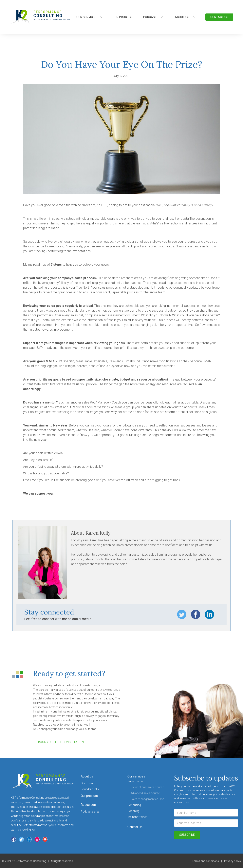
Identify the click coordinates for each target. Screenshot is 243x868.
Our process (89, 796)
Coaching (133, 811)
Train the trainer (137, 817)
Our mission (88, 783)
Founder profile (90, 789)
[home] (40, 17)
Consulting (134, 805)
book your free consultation (61, 742)
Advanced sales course (145, 793)
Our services (136, 776)
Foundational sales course (147, 787)
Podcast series (90, 812)
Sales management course (147, 799)
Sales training (136, 781)
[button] (90, 17)
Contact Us (135, 827)
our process (122, 17)
